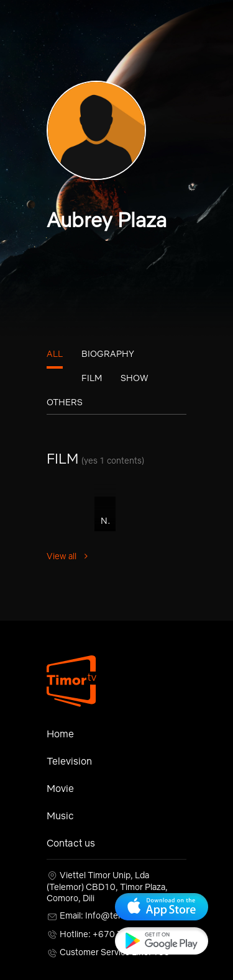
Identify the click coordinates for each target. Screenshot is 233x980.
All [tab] (55, 354)
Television (69, 761)
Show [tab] (135, 378)
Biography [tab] (108, 354)
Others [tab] (65, 402)
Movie (60, 788)
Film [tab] (92, 378)
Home (60, 734)
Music (60, 816)
